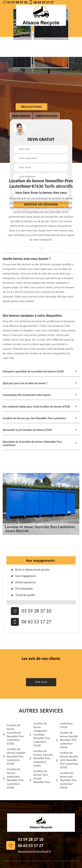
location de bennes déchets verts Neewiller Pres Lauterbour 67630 (67, 760)
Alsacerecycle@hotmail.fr (34, 852)
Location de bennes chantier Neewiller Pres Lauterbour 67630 (14, 756)
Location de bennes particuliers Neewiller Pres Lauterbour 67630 (13, 778)
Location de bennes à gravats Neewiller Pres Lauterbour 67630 (41, 758)
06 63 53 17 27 (41, 2)
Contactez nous (47, 116)
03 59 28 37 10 (15, 2)
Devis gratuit (21, 116)
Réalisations (31, 107)
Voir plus (41, 682)
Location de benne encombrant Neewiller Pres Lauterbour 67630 (13, 734)
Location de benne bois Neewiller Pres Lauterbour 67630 (66, 780)
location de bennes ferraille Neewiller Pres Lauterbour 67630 (67, 740)
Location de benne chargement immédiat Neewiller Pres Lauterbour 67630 (40, 734)
